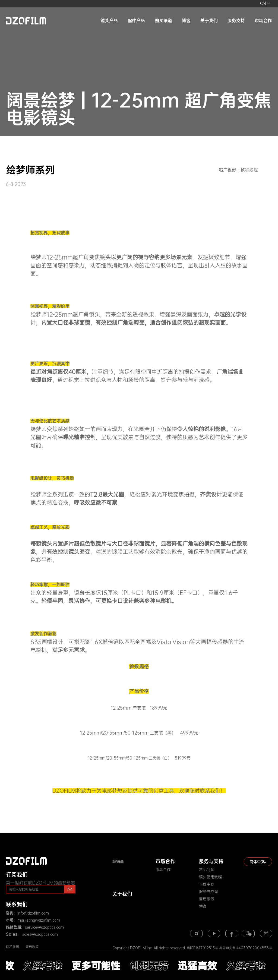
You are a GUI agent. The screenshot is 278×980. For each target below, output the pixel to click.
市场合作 (263, 20)
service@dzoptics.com (44, 927)
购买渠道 (163, 20)
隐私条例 (12, 947)
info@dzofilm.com (33, 913)
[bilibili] (266, 933)
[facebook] (231, 933)
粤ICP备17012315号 (202, 948)
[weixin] (249, 933)
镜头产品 (109, 20)
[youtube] (214, 933)
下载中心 (207, 884)
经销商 (118, 861)
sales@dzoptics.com (40, 934)
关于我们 (209, 20)
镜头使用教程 (210, 877)
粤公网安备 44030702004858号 (245, 948)
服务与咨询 (208, 892)
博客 (186, 20)
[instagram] (197, 933)
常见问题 (207, 870)
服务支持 (236, 20)
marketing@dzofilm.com (39, 920)
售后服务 (207, 899)
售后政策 (32, 947)
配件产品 (136, 20)
